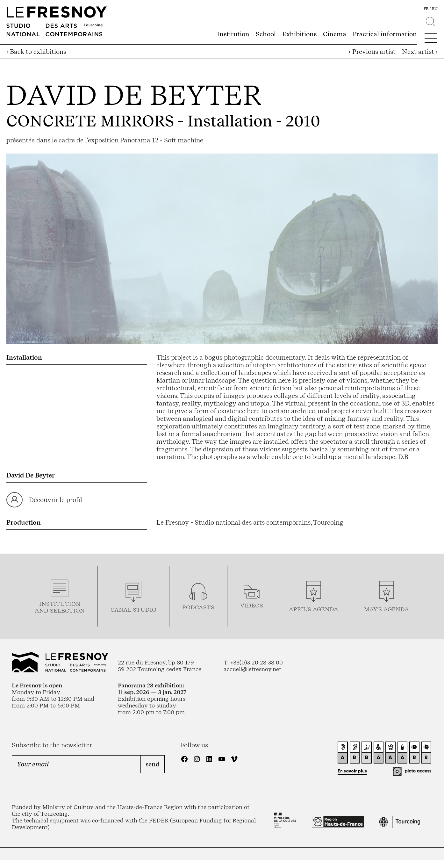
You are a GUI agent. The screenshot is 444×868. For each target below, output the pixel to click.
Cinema (335, 34)
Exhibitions (299, 34)
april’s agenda (314, 609)
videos (252, 605)
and (42, 610)
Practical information (385, 34)
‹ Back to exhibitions (36, 52)
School (266, 34)
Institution (233, 34)
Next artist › (420, 52)
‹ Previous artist (372, 52)
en (435, 9)
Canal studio (133, 610)
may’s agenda (387, 609)
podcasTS (198, 607)
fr (426, 9)
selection (67, 610)
